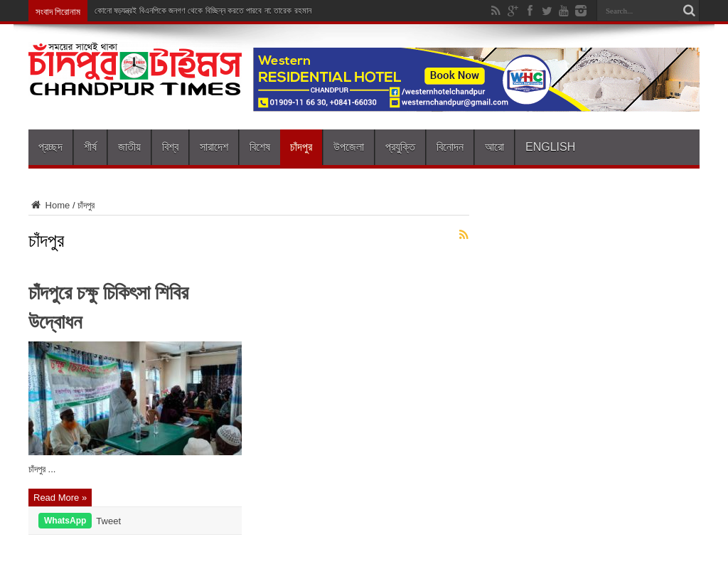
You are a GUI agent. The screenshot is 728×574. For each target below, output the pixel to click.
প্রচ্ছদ (50, 147)
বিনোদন (450, 147)
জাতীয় (129, 147)
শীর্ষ (90, 147)
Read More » (60, 498)
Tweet (108, 521)
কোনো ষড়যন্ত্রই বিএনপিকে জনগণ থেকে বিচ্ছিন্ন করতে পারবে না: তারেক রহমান (203, 11)
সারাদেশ (214, 147)
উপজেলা (349, 147)
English (550, 147)
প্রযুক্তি (400, 147)
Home (49, 205)
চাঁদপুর (301, 147)
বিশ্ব (170, 147)
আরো (494, 147)
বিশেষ (260, 147)
